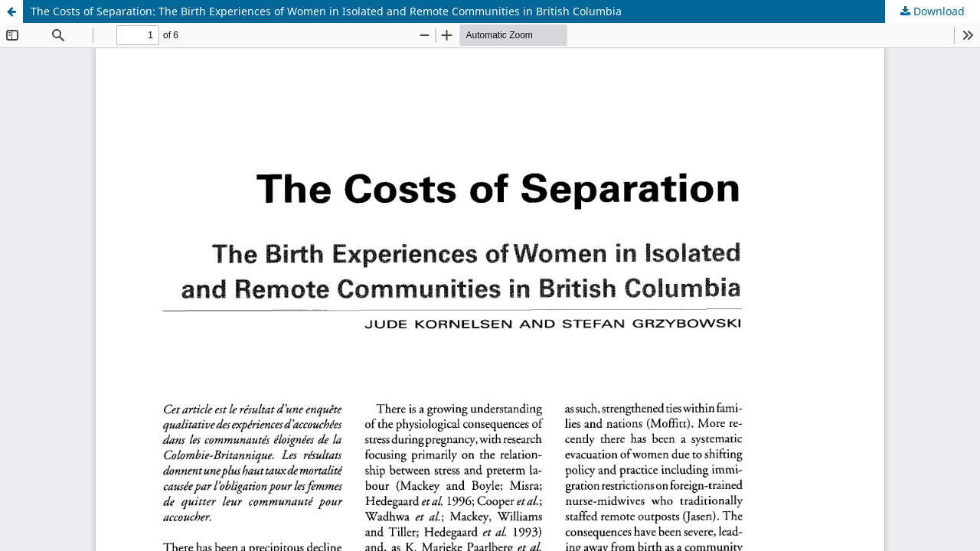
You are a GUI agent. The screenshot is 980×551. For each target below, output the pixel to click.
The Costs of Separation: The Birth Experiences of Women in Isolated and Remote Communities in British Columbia (326, 11)
